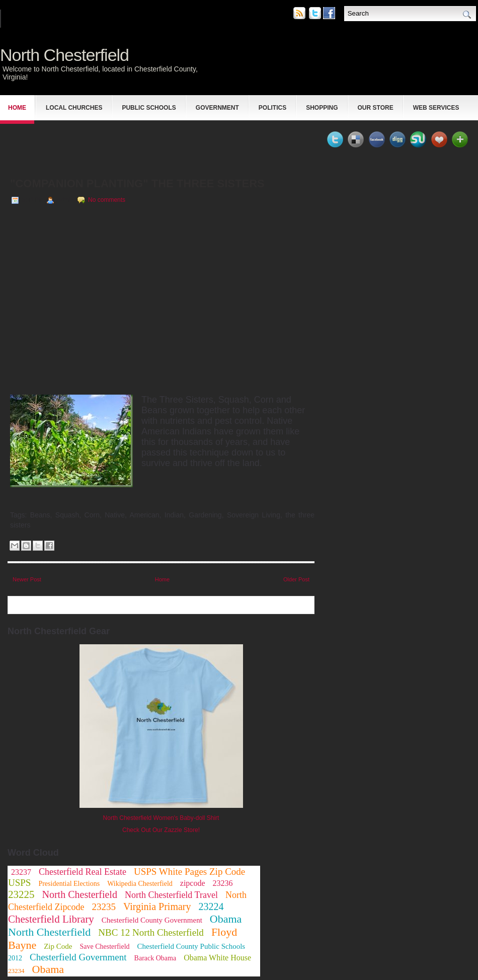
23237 (21, 872)
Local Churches (74, 108)
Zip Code (58, 946)
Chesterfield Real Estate (83, 872)
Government (217, 108)
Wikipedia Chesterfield (140, 884)
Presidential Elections (69, 884)
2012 (15, 958)
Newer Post (27, 579)
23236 (223, 883)
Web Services (436, 108)
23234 (16, 971)
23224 (211, 907)
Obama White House (217, 958)
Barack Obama (155, 958)
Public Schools (149, 108)
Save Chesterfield (104, 947)
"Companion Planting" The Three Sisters (137, 183)
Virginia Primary (157, 907)
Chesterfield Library (51, 919)
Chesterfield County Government (152, 920)
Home (17, 108)
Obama (48, 969)
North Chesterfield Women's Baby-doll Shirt (161, 818)
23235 (104, 907)
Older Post (296, 579)
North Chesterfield (64, 55)
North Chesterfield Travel (171, 895)
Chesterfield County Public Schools (191, 946)
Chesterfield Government (78, 957)
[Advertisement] (125, 144)
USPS (19, 883)
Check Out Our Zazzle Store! (161, 830)
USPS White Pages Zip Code (189, 872)
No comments (107, 200)
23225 (21, 894)
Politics (272, 108)
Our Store (376, 108)
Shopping (322, 108)
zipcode (193, 883)
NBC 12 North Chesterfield (151, 932)
